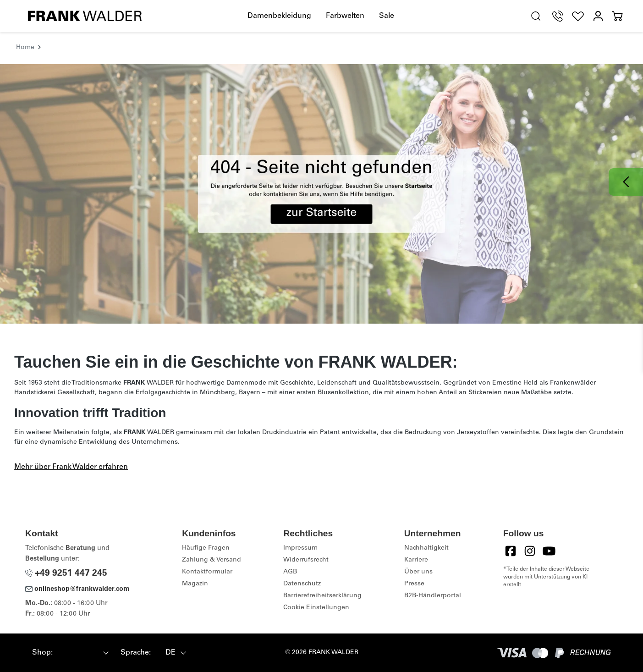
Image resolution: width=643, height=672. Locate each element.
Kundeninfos (209, 533)
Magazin (195, 584)
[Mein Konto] (598, 16)
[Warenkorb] (617, 16)
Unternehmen (433, 533)
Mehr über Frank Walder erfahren (71, 467)
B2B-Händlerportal (433, 596)
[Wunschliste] (578, 16)
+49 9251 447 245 (66, 574)
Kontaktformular (207, 572)
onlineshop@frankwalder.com (77, 589)
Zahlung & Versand (212, 560)
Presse (414, 584)
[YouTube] (549, 551)
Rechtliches (308, 533)
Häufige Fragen (206, 548)
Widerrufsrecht (306, 560)
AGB (290, 572)
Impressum (300, 548)
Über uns (418, 572)
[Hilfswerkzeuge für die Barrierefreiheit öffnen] (514, 17)
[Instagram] (530, 551)
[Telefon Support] (558, 16)
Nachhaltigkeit (426, 548)
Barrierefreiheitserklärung (322, 596)
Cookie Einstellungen (316, 608)
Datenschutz (302, 584)
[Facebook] (511, 551)
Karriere (416, 560)
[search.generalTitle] (536, 16)
